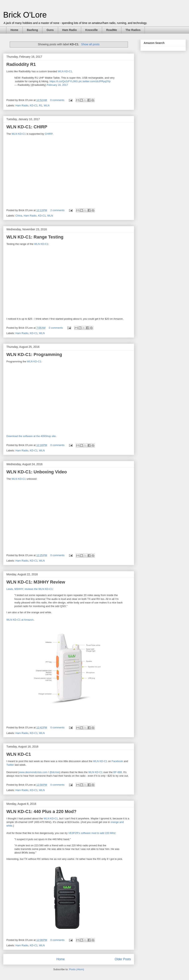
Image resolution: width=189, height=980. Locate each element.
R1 (41, 105)
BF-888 (118, 772)
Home (14, 30)
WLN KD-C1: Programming (34, 355)
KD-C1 (34, 105)
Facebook (117, 761)
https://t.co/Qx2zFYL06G (64, 81)
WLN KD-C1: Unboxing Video (37, 472)
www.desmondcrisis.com (33, 772)
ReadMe (112, 30)
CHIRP (49, 134)
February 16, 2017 (57, 85)
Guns (50, 30)
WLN (47, 105)
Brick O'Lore (25, 15)
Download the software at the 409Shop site (31, 436)
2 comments (57, 210)
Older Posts (123, 959)
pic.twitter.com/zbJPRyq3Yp (94, 81)
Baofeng (32, 30)
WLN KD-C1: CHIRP (27, 127)
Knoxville (92, 30)
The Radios (133, 30)
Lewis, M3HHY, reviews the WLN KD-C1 (29, 589)
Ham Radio (70, 30)
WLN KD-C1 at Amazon (20, 620)
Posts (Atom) (76, 969)
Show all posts (90, 44)
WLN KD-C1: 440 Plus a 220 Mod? (41, 811)
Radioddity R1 (21, 64)
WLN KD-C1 (65, 71)
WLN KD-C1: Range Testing (35, 237)
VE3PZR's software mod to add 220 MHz (92, 833)
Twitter (10, 765)
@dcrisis (55, 772)
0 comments (57, 100)
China (19, 216)
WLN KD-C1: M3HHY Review (36, 582)
